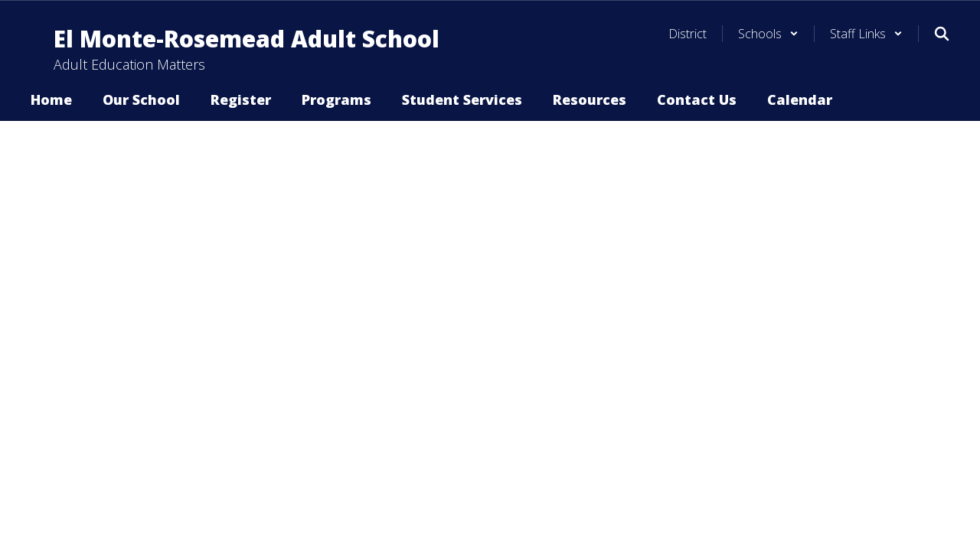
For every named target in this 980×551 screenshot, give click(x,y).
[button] (768, 34)
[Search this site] (942, 34)
